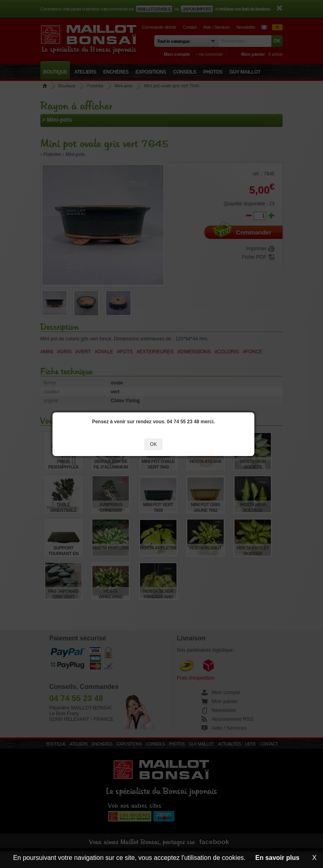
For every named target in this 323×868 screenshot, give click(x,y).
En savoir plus (277, 858)
